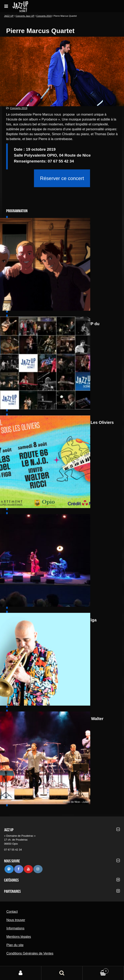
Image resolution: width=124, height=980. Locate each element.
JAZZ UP (9, 16)
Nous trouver (16, 920)
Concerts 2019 (44, 16)
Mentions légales (19, 937)
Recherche (62, 973)
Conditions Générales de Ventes (30, 953)
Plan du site (15, 945)
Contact (12, 912)
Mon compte (21, 973)
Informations (15, 928)
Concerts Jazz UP (25, 16)
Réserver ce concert (62, 178)
